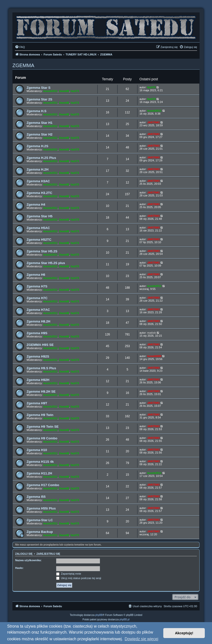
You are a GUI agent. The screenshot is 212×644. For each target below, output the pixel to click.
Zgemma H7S (37, 286)
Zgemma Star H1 (40, 123)
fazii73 (75, 91)
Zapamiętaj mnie (69, 574)
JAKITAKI (153, 122)
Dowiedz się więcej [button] (142, 639)
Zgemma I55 (36, 497)
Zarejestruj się (48, 554)
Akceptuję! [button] (184, 633)
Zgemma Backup (40, 532)
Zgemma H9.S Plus (41, 368)
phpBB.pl (124, 620)
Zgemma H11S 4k (40, 462)
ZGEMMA (23, 65)
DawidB (64, 91)
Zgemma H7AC (38, 310)
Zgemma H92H (38, 380)
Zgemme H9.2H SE (41, 391)
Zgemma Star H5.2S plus (46, 263)
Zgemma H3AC (38, 181)
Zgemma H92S (38, 356)
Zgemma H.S (37, 111)
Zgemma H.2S (37, 146)
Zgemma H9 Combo (42, 438)
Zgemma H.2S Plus (41, 158)
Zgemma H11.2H (39, 473)
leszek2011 (50, 91)
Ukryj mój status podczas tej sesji (79, 578)
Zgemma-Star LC (40, 520)
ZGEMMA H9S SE (40, 345)
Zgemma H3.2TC (39, 193)
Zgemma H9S (37, 333)
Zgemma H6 (36, 275)
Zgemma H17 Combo (43, 485)
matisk (151, 333)
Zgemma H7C (37, 298)
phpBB (99, 615)
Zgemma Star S (39, 88)
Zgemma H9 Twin (40, 415)
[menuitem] (20, 47)
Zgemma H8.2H (38, 321)
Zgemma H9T (37, 403)
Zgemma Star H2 (40, 134)
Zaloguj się (24, 554)
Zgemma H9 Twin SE (43, 427)
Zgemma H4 (36, 205)
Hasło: (19, 568)
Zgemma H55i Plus (41, 508)
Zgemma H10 (37, 450)
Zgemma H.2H (38, 169)
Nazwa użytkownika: (28, 560)
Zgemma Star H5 (40, 216)
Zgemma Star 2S (39, 99)
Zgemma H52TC (39, 240)
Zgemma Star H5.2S (42, 251)
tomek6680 (154, 356)
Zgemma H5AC (38, 228)
